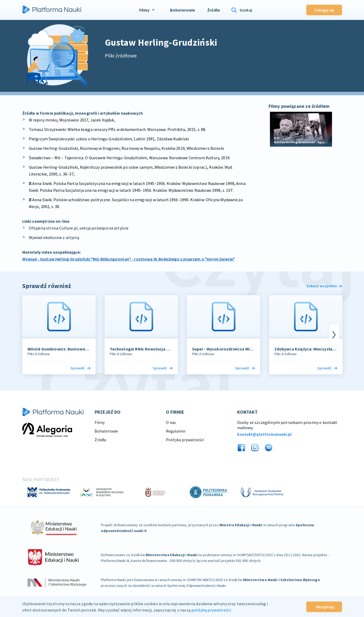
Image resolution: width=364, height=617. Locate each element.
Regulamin (176, 431)
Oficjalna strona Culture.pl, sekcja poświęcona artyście (79, 228)
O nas (171, 422)
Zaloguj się (324, 9)
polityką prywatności (212, 610)
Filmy (100, 422)
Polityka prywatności (185, 440)
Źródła (100, 440)
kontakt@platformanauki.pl (264, 434)
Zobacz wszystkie (324, 286)
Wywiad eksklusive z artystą (54, 237)
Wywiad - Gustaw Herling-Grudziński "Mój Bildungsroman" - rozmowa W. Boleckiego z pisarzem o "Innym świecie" (129, 259)
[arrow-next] (334, 335)
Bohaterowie (106, 431)
